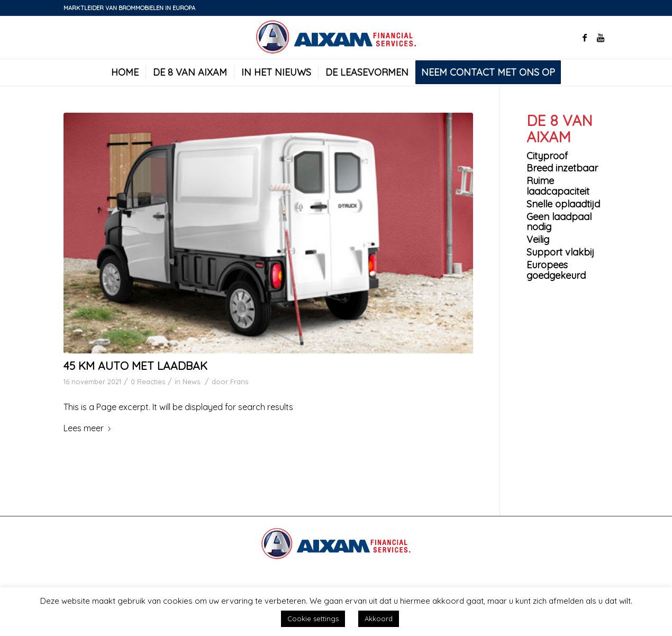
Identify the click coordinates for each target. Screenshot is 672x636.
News (191, 381)
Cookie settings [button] (313, 619)
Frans (239, 381)
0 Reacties (148, 381)
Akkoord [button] (379, 619)
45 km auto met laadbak (135, 366)
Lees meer (89, 428)
